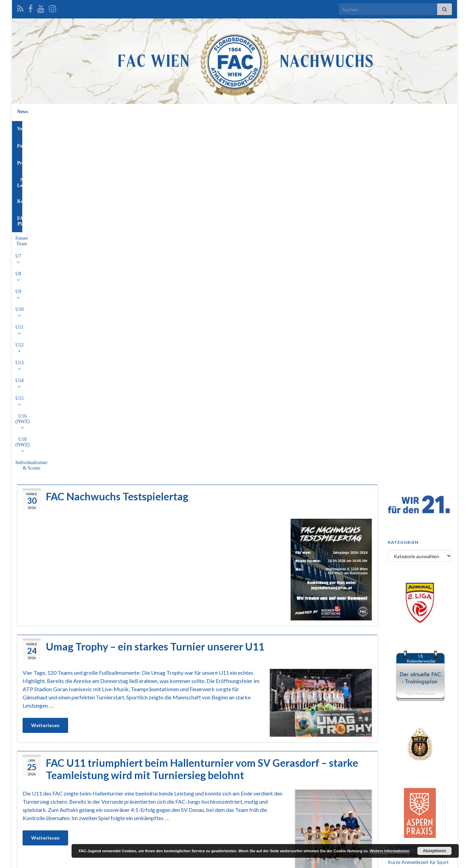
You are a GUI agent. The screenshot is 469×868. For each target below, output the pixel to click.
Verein (166, 112)
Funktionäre (197, 112)
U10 (162, 127)
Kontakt (291, 112)
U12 (202, 127)
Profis (227, 112)
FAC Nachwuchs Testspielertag (117, 156)
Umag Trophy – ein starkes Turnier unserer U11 (155, 306)
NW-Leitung (258, 112)
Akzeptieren (434, 851)
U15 (262, 127)
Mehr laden (197, 822)
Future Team (83, 127)
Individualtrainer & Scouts (373, 127)
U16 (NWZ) (290, 127)
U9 (143, 127)
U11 (182, 127)
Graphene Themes (72, 860)
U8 (125, 127)
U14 (242, 127)
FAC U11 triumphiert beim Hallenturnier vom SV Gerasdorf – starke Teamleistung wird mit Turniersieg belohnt (202, 428)
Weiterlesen (45, 385)
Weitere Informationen (390, 851)
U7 (108, 127)
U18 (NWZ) (325, 127)
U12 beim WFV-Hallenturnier (114, 577)
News (142, 112)
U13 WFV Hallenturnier (101, 702)
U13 (222, 127)
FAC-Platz (322, 112)
